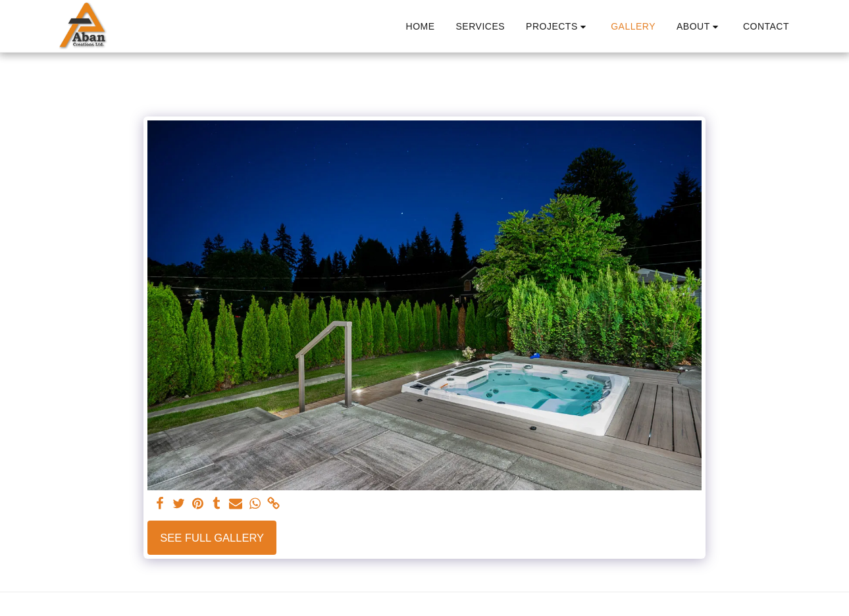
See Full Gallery (212, 538)
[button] (558, 27)
